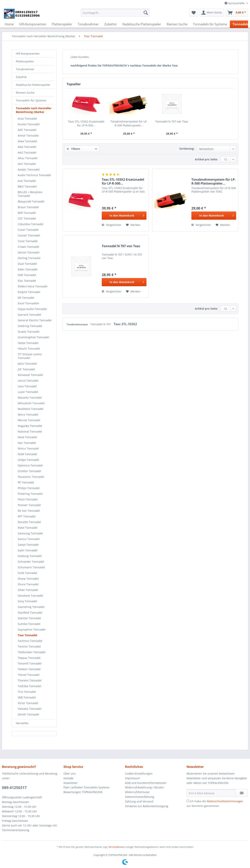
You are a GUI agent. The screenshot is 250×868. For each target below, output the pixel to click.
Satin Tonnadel (28, 550)
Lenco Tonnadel (28, 381)
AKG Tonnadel (27, 152)
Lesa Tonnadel (27, 386)
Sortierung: (187, 149)
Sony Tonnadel (27, 601)
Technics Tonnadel (30, 641)
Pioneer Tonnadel (29, 505)
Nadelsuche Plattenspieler (33, 85)
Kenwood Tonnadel (30, 375)
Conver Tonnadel (29, 235)
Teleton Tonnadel (29, 669)
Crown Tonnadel (29, 247)
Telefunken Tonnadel (32, 652)
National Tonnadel (30, 431)
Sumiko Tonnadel (29, 624)
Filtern (73, 149)
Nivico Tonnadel (28, 448)
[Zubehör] (111, 24)
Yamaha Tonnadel (30, 709)
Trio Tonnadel (27, 692)
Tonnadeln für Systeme (31, 100)
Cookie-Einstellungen (139, 773)
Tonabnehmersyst (77, 324)
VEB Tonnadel (27, 697)
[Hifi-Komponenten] (33, 24)
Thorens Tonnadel (30, 680)
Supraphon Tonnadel (32, 629)
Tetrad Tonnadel (29, 675)
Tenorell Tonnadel (30, 663)
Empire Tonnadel (29, 292)
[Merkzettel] (194, 13)
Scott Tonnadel (28, 573)
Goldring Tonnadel (30, 326)
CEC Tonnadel (27, 218)
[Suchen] (146, 13)
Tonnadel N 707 (101, 324)
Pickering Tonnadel (30, 494)
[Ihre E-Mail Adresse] (211, 793)
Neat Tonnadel (27, 437)
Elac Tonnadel (27, 281)
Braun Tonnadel (28, 207)
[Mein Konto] (212, 13)
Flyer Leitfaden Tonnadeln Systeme (86, 787)
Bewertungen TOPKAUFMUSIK (83, 792)
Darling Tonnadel (29, 258)
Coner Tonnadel (28, 230)
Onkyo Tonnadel (28, 460)
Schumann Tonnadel (31, 567)
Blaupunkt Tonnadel (31, 201)
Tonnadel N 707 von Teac (172, 121)
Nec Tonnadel (27, 443)
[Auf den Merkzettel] (133, 225)
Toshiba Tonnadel (29, 686)
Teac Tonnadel (27, 635)
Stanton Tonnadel (29, 618)
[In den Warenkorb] (124, 216)
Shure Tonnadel (28, 584)
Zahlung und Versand (139, 801)
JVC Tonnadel (26, 369)
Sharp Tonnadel (28, 579)
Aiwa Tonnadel (27, 141)
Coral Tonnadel (28, 241)
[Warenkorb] (237, 13)
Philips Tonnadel (29, 488)
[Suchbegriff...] (115, 13)
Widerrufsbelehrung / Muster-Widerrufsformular (145, 790)
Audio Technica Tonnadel (34, 175)
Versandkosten (117, 847)
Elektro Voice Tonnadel (33, 286)
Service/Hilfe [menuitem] (235, 3)
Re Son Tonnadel (29, 511)
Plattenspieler (25, 61)
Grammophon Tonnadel (33, 337)
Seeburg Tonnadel (30, 556)
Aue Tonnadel (27, 181)
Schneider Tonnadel (31, 562)
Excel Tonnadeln (29, 303)
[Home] (9, 24)
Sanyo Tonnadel (28, 545)
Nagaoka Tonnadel (30, 426)
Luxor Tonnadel (28, 392)
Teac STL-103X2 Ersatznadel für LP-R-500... (86, 123)
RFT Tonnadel (27, 516)
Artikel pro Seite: (206, 159)
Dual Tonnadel (27, 264)
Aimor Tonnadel (28, 135)
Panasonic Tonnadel (31, 477)
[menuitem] (115, 15)
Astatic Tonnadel (29, 169)
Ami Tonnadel (27, 164)
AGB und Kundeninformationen (146, 783)
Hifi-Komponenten (28, 54)
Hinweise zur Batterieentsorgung (147, 806)
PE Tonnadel (26, 482)
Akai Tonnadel (27, 147)
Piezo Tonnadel (28, 499)
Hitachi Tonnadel (29, 349)
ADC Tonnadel (27, 130)
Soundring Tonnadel (31, 607)
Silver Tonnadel (28, 590)
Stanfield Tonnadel (30, 613)
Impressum (132, 778)
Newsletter (71, 783)
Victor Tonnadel (28, 703)
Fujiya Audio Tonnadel (32, 309)
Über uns (70, 773)
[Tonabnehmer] (88, 24)
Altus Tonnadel (28, 158)
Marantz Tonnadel (30, 398)
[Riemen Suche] (177, 24)
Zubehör (21, 77)
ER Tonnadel (26, 298)
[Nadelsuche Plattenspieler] (142, 24)
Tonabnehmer (25, 69)
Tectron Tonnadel (29, 646)
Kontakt (68, 778)
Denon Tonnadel (29, 252)
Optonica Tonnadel (30, 465)
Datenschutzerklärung (140, 797)
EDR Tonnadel (27, 275)
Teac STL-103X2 (125, 324)
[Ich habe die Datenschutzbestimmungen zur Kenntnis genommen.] (188, 801)
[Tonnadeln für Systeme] (210, 24)
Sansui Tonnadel (29, 539)
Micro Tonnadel (28, 414)
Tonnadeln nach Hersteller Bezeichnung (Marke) (34, 110)
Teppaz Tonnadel (29, 658)
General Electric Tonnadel (35, 320)
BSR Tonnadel (27, 213)
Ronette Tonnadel (29, 522)
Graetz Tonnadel (29, 332)
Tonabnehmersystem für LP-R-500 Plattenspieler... (129, 123)
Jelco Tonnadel (27, 364)
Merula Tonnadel (29, 420)
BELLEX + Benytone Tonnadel (30, 194)
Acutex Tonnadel (29, 124)
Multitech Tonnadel (31, 409)
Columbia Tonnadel (31, 224)
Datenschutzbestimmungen (225, 801)
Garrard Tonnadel (29, 315)
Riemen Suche (25, 93)
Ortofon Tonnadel (29, 471)
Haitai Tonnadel (28, 343)
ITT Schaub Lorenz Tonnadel (30, 356)
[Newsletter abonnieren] (242, 793)
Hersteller (22, 723)
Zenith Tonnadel (29, 714)
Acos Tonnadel (27, 119)
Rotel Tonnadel (28, 528)
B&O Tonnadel (27, 186)
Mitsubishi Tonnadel (31, 403)
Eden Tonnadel (28, 269)
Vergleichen (112, 225)
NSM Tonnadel (27, 454)
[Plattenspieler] (62, 24)
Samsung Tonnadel (30, 533)
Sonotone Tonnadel (30, 596)
